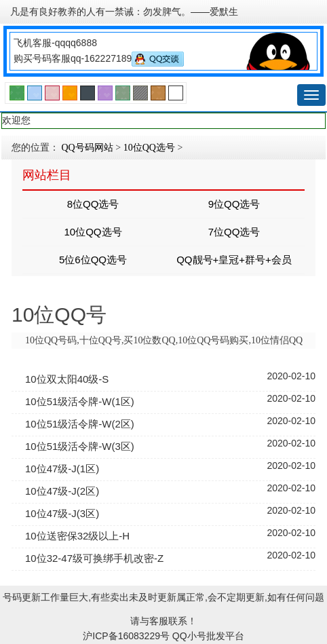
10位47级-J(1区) (62, 469)
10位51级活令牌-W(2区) (80, 424)
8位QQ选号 (93, 204)
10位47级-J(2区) (62, 491)
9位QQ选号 (234, 204)
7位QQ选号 (234, 232)
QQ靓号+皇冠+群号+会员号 (234, 264)
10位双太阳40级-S (67, 379)
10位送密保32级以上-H (77, 536)
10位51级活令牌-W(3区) (80, 446)
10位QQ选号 (149, 148)
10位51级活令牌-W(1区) (80, 401)
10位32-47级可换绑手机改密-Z (94, 558)
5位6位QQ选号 (93, 260)
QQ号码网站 (88, 148)
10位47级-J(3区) (62, 513)
